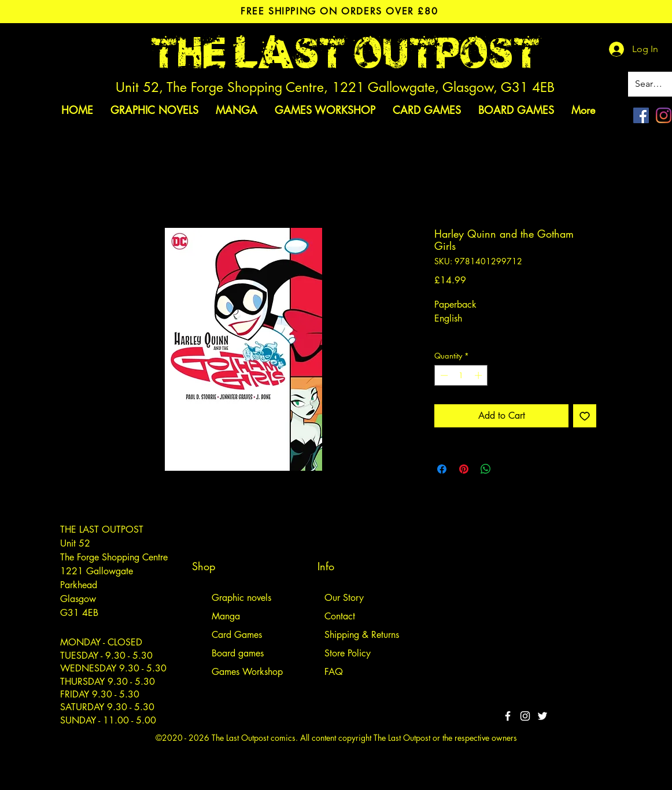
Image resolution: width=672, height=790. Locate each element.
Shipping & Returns (362, 635)
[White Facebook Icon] (508, 716)
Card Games (237, 635)
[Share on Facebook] (442, 469)
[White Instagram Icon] (525, 716)
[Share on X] (508, 469)
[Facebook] (641, 115)
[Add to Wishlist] (585, 416)
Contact (340, 616)
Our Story (344, 598)
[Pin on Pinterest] (464, 469)
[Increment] (479, 375)
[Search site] (651, 84)
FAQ (334, 672)
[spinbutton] (461, 375)
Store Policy (348, 653)
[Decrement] (443, 375)
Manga (226, 616)
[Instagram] (664, 115)
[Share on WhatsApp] (486, 469)
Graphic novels (241, 598)
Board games (238, 653)
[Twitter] (542, 716)
